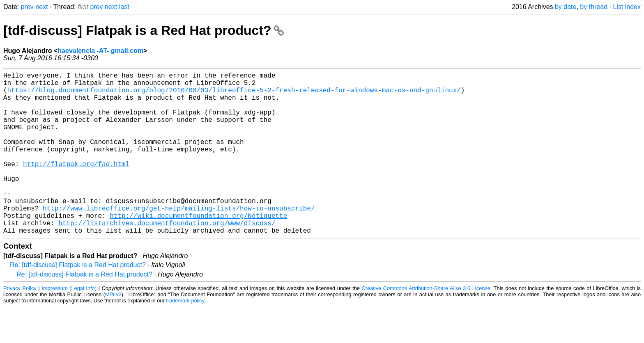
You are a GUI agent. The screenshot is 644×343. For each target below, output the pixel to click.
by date (566, 7)
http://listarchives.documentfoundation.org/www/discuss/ (167, 257)
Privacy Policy (20, 324)
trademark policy (185, 337)
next (41, 7)
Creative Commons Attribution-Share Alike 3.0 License (426, 324)
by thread (594, 7)
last (124, 7)
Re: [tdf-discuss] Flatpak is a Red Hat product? (78, 301)
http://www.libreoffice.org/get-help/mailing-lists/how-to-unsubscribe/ (179, 239)
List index (627, 7)
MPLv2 (113, 330)
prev (27, 7)
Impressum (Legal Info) (69, 324)
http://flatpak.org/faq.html (76, 185)
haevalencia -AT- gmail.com (100, 51)
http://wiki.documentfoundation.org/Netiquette (198, 248)
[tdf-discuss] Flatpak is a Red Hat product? (144, 30)
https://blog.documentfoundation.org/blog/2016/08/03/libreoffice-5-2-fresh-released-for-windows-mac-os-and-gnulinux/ (234, 95)
